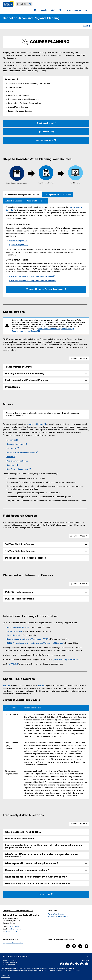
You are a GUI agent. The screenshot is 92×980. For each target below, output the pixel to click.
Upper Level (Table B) (19, 245)
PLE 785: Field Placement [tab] (19, 599)
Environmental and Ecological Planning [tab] (26, 380)
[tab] (22, 194)
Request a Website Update (13, 943)
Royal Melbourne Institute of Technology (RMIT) (28, 639)
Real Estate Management (18, 469)
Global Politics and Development (22, 453)
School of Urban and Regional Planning (31, 18)
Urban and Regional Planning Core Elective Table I (32, 277)
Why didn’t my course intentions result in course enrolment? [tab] (38, 884)
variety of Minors (37, 424)
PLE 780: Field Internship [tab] (19, 592)
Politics (11, 457)
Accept (6, 975)
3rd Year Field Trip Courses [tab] (20, 544)
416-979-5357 (12, 931)
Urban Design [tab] (12, 387)
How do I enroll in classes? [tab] (20, 839)
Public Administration (17, 461)
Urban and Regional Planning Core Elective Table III (32, 281)
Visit (53, 10)
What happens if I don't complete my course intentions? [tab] (36, 877)
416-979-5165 (14, 927)
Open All (74, 358)
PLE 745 (6, 686)
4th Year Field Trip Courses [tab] (20, 551)
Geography (12, 448)
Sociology (12, 465)
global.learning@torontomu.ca (66, 660)
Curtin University (14, 635)
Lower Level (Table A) (19, 241)
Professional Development (58, 917)
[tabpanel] (46, 250)
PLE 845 (41, 686)
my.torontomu (74, 10)
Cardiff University (14, 631)
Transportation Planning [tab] (18, 367)
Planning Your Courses (56, 914)
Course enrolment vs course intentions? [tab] (27, 870)
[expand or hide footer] (88, 956)
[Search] (30, 4)
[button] (35, 10)
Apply (44, 10)
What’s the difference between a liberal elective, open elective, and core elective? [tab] (42, 856)
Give (61, 10)
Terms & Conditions (73, 970)
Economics (12, 440)
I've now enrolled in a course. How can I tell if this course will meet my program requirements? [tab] (43, 847)
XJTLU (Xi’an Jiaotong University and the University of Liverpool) (35, 643)
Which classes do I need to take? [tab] (23, 832)
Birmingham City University (19, 627)
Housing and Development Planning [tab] (25, 374)
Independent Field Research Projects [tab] (25, 558)
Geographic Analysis (16, 444)
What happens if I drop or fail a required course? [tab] (32, 863)
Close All (84, 358)
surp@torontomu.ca (15, 929)
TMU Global (13, 664)
